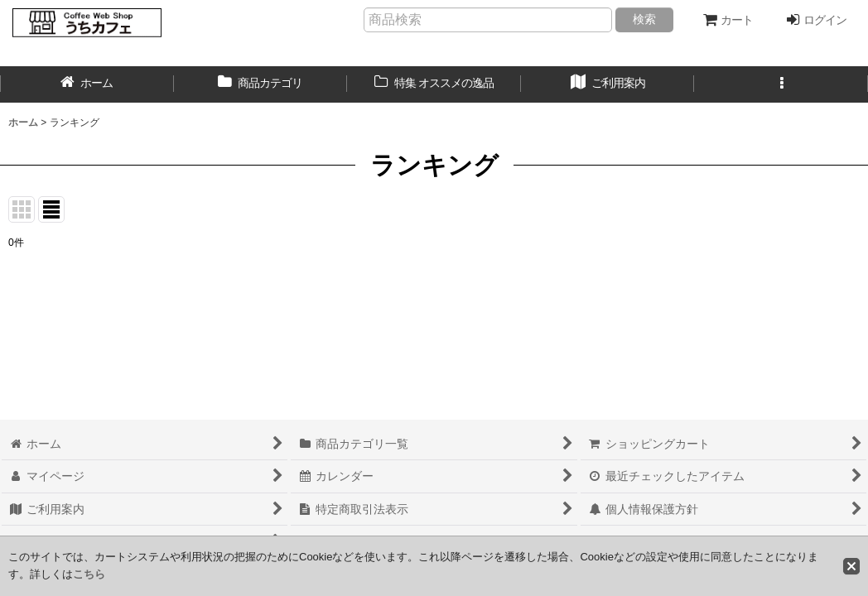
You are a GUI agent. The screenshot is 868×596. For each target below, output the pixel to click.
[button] (781, 84)
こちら (89, 574)
